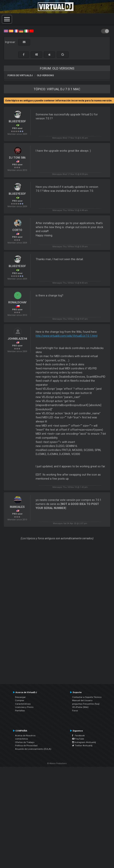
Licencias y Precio (24, 707)
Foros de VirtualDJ (20, 75)
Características (23, 704)
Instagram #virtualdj (84, 742)
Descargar (20, 697)
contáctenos (22, 739)
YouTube (78, 739)
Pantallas (20, 711)
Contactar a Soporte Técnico (87, 697)
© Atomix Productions (57, 763)
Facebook (78, 736)
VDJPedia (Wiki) (80, 707)
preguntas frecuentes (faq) (86, 704)
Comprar (20, 700)
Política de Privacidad (26, 746)
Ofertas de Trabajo (25, 742)
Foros (75, 711)
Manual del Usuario (82, 700)
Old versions (45, 75)
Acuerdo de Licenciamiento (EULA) (33, 749)
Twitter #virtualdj (82, 746)
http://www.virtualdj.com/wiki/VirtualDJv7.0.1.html (67, 336)
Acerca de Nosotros (25, 736)
